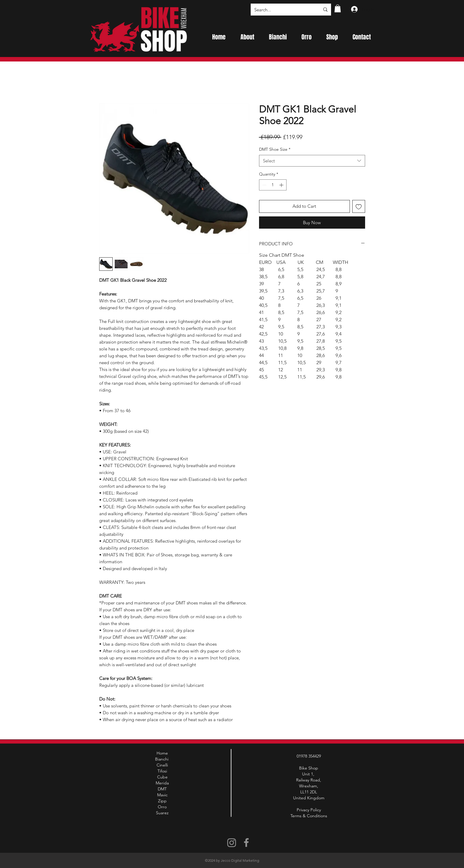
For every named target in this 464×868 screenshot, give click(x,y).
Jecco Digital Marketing (240, 860)
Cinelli (162, 765)
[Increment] (282, 185)
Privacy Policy (309, 810)
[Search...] (282, 10)
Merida (162, 783)
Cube (162, 777)
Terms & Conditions (309, 816)
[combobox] (312, 161)
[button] (338, 8)
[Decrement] (264, 185)
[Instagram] (232, 842)
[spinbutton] (273, 185)
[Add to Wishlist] (359, 206)
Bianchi (162, 759)
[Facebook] (246, 842)
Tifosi (162, 771)
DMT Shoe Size (275, 149)
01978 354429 (309, 756)
